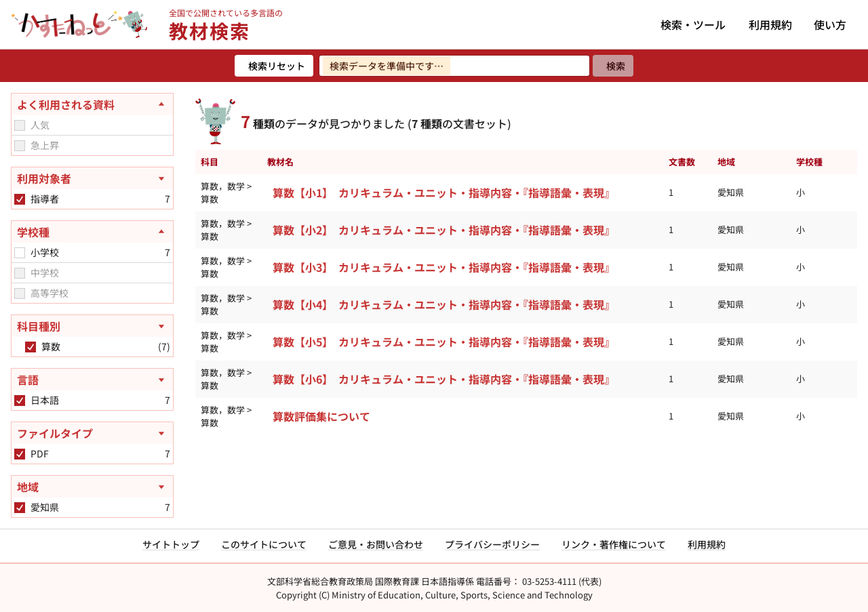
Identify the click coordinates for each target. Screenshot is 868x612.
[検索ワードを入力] (454, 66)
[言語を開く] (92, 380)
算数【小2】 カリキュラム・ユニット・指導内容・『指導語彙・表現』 (444, 230)
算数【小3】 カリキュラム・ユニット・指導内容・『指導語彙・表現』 (444, 267)
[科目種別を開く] (92, 326)
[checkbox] (20, 125)
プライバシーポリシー (492, 544)
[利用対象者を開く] (92, 178)
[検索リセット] (274, 66)
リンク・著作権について (614, 544)
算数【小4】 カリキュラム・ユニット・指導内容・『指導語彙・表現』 (444, 304)
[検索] (613, 66)
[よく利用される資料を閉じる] (92, 104)
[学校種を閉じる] (92, 232)
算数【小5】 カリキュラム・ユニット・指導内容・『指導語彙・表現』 (444, 342)
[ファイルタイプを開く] (92, 433)
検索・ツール (693, 24)
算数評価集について (321, 416)
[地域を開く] (92, 487)
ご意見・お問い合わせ (376, 544)
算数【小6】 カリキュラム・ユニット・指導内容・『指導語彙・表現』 (444, 379)
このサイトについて (264, 544)
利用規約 (770, 24)
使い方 (830, 24)
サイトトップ (171, 544)
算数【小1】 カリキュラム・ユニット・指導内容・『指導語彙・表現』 (444, 192)
